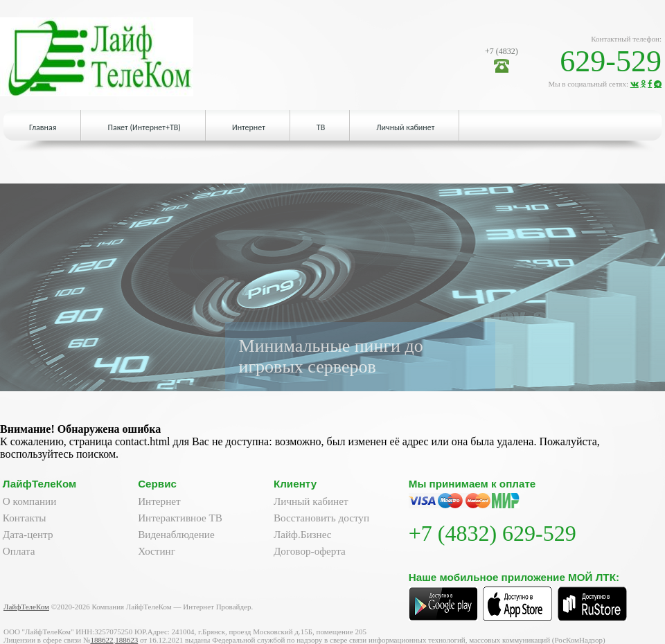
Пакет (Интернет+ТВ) (144, 127)
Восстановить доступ (321, 518)
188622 (101, 640)
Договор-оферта (310, 551)
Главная (43, 127)
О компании (30, 501)
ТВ (321, 127)
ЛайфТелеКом (26, 607)
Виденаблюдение (176, 534)
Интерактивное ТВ (180, 518)
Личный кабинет (405, 127)
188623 (126, 640)
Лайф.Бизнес (303, 534)
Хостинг (157, 551)
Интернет (249, 127)
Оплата (19, 551)
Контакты (25, 518)
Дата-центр (28, 534)
